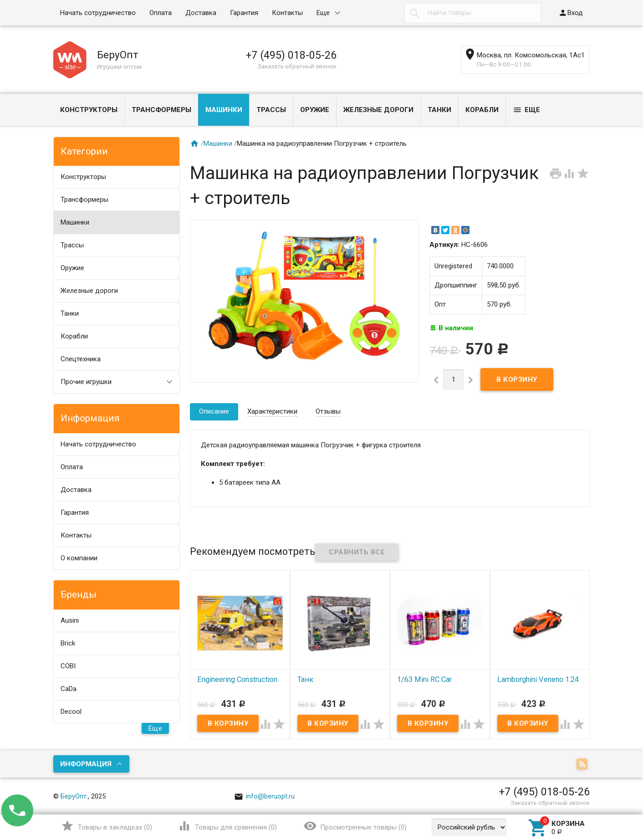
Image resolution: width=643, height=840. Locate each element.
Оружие (315, 110)
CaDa (69, 689)
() (106, 826)
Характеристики (272, 411)
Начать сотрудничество (98, 13)
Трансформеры (161, 110)
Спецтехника (81, 359)
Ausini (70, 620)
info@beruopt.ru (264, 796)
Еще (323, 13)
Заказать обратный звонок (297, 66)
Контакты (287, 13)
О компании (79, 558)
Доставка (201, 13)
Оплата (161, 13)
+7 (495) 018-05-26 (291, 55)
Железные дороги (378, 110)
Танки (439, 110)
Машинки (224, 110)
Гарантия (244, 13)
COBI (68, 666)
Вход (571, 13)
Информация (86, 764)
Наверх (605, 796)
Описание (214, 411)
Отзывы (328, 411)
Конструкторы (89, 110)
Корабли (482, 110)
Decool (71, 712)
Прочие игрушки (86, 382)
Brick (68, 643)
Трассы (271, 110)
